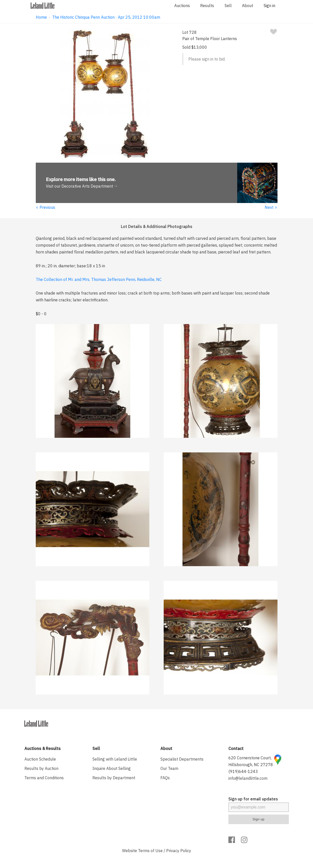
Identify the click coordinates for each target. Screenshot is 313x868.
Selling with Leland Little (115, 759)
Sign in (269, 6)
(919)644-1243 (243, 771)
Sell (228, 6)
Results (207, 6)
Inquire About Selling (112, 768)
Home (41, 17)
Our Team (169, 768)
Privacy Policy (179, 851)
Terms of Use (150, 851)
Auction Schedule (40, 759)
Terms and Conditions (44, 778)
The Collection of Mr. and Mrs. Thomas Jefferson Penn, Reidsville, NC (99, 279)
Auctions (182, 6)
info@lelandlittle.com (248, 778)
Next (271, 207)
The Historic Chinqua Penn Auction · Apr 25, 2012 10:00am (106, 17)
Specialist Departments (182, 759)
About (248, 6)
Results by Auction (41, 768)
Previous (46, 207)
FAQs (165, 778)
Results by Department (114, 778)
